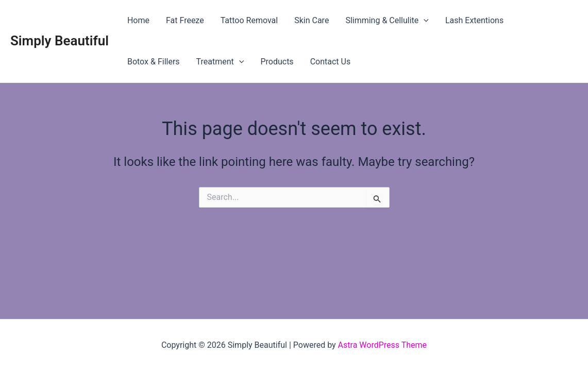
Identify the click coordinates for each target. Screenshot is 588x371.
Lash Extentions (474, 20)
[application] (424, 21)
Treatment (220, 62)
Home (138, 20)
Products (277, 62)
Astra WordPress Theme (382, 345)
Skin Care (312, 20)
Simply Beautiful (60, 41)
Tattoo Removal (249, 20)
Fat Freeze (185, 20)
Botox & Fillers (154, 62)
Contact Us (331, 62)
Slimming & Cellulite (387, 21)
